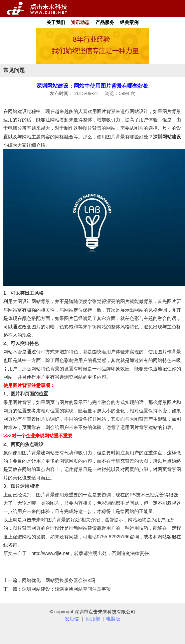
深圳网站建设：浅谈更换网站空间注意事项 (66, 589)
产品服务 (105, 22)
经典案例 (129, 22)
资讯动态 (80, 22)
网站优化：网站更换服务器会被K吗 (59, 580)
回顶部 (93, 619)
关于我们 (56, 22)
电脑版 (113, 619)
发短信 (72, 619)
